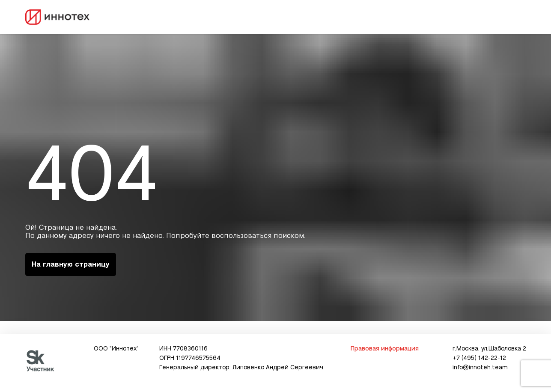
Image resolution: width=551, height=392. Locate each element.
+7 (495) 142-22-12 (479, 358)
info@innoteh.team (480, 368)
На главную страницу (71, 264)
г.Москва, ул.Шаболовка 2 (489, 349)
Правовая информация (384, 349)
